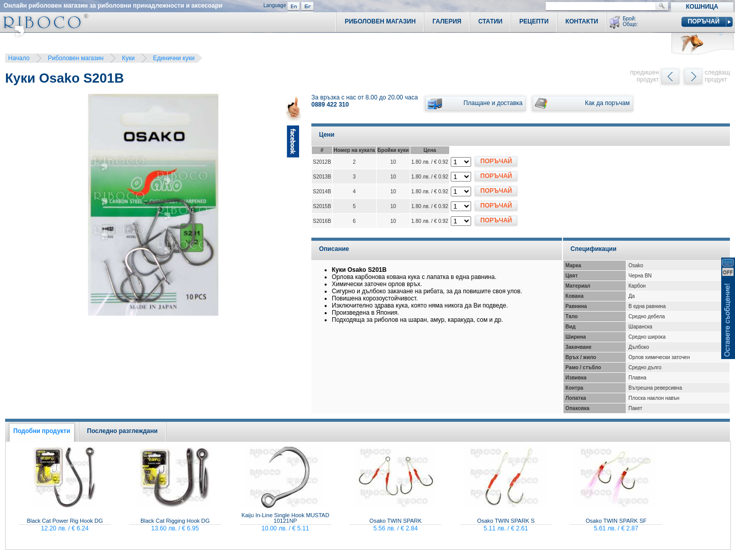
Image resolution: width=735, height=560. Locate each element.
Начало (19, 58)
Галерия (447, 21)
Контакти (582, 21)
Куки (128, 58)
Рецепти (534, 21)
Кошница (702, 7)
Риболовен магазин (76, 58)
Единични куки (174, 58)
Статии (491, 21)
